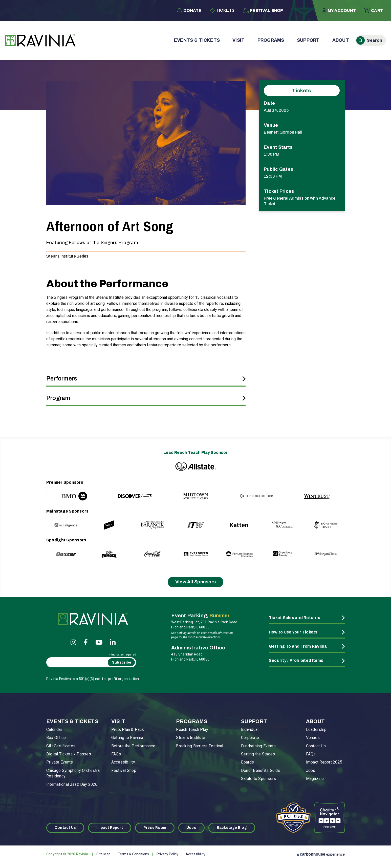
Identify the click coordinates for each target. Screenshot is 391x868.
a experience (321, 854)
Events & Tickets (197, 40)
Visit (238, 40)
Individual (250, 729)
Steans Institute (191, 738)
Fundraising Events (258, 746)
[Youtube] (99, 642)
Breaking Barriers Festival (200, 746)
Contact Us (316, 746)
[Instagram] (73, 642)
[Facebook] (86, 642)
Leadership (316, 729)
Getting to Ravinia (127, 738)
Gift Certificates (61, 746)
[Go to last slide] (61, 491)
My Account (339, 11)
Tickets (222, 11)
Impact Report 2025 (324, 762)
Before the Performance (133, 746)
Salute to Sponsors (258, 779)
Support (308, 40)
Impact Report (110, 828)
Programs (271, 40)
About (341, 40)
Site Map (103, 854)
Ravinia (40, 40)
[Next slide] (330, 491)
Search (361, 40)
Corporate (250, 738)
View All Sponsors (196, 582)
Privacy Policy (167, 854)
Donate (189, 11)
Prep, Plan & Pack (128, 729)
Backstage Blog (232, 828)
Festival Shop (263, 11)
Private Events (60, 762)
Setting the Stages (258, 754)
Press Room (155, 828)
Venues (313, 738)
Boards (247, 762)
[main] (195, 242)
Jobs (311, 770)
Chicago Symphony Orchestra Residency (73, 773)
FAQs (116, 754)
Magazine (315, 779)
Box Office (56, 738)
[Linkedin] (113, 642)
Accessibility (123, 762)
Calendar (54, 729)
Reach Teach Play (192, 729)
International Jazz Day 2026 (72, 784)
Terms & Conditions (133, 854)
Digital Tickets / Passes (69, 754)
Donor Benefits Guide (261, 770)
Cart (373, 11)
